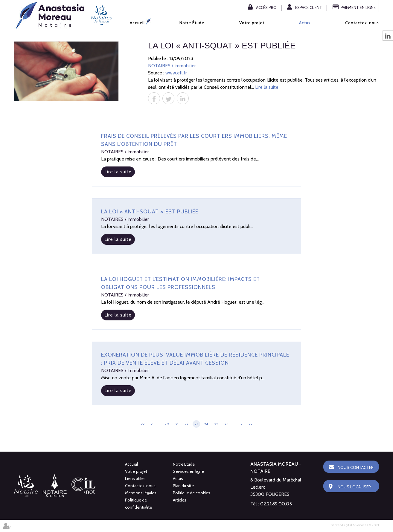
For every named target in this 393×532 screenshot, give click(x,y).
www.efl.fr (176, 73)
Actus (305, 23)
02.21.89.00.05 (276, 504)
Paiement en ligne (358, 7)
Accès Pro (266, 7)
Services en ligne (188, 471)
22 (187, 424)
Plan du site (183, 486)
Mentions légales (141, 493)
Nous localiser (354, 487)
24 (206, 424)
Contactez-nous (362, 23)
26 (226, 424)
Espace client (309, 7)
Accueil (137, 23)
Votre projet (252, 23)
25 (216, 424)
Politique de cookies (192, 493)
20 (167, 424)
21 (177, 424)
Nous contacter (356, 467)
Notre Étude (192, 23)
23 (196, 424)
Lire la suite (267, 87)
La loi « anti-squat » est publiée (150, 212)
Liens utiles (135, 479)
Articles (180, 500)
